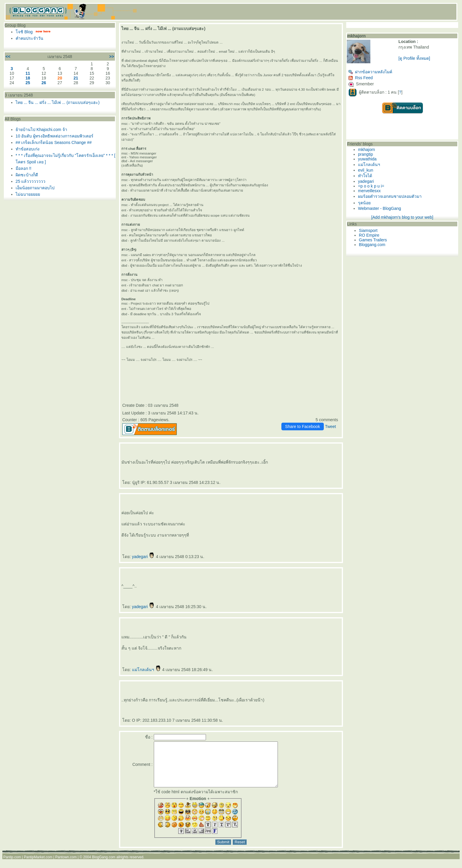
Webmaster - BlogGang (379, 208)
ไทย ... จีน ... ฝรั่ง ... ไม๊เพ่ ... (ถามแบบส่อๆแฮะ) (58, 102)
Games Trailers (373, 240)
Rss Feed (360, 78)
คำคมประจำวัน (29, 38)
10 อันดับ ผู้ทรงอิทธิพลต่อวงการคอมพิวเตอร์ (55, 136)
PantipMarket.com (38, 866)
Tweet (330, 426)
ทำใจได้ (365, 176)
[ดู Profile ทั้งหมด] (414, 58)
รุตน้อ (364, 203)
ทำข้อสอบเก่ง (28, 149)
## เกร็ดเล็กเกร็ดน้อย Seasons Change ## (54, 142)
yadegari (143, 557)
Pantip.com (12, 866)
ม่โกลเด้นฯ (147, 670)
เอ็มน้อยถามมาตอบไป (35, 188)
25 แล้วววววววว (30, 181)
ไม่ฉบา (28, 194)
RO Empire (369, 235)
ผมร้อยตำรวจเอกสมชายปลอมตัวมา (390, 196)
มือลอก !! (24, 168)
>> (112, 57)
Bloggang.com (372, 245)
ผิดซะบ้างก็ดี (27, 175)
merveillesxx (369, 191)
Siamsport (368, 230)
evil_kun (366, 170)
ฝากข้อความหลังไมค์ (370, 72)
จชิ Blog (24, 32)
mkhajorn (367, 150)
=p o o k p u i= (371, 186)
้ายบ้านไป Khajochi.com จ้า (41, 130)
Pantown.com (66, 866)
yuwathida (367, 159)
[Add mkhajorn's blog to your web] (402, 217)
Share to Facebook (303, 426)
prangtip (366, 154)
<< (8, 57)
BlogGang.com (104, 866)
